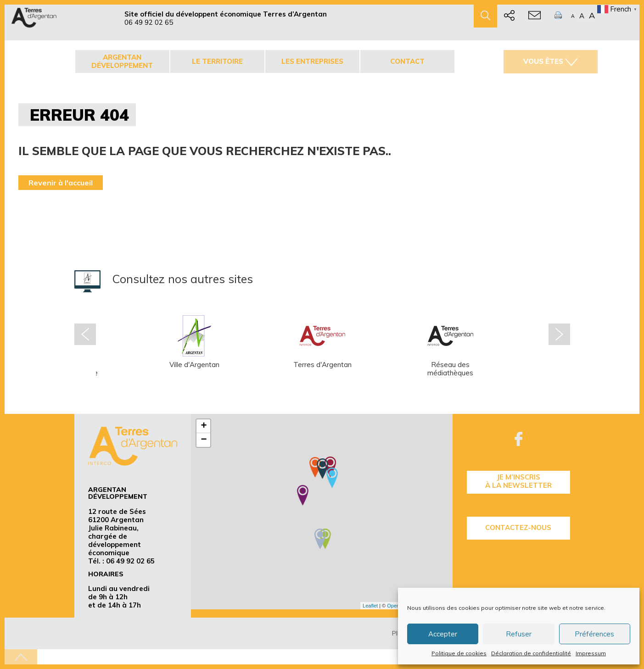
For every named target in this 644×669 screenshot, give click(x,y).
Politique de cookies (459, 653)
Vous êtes (550, 61)
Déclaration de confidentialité (531, 653)
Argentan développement (122, 61)
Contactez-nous (518, 527)
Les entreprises (312, 61)
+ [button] (204, 426)
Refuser (519, 634)
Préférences (594, 634)
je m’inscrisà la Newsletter (518, 481)
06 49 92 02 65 (149, 22)
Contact (407, 61)
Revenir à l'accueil (61, 183)
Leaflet (370, 606)
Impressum (591, 653)
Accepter (443, 634)
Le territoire (217, 61)
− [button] (204, 440)
